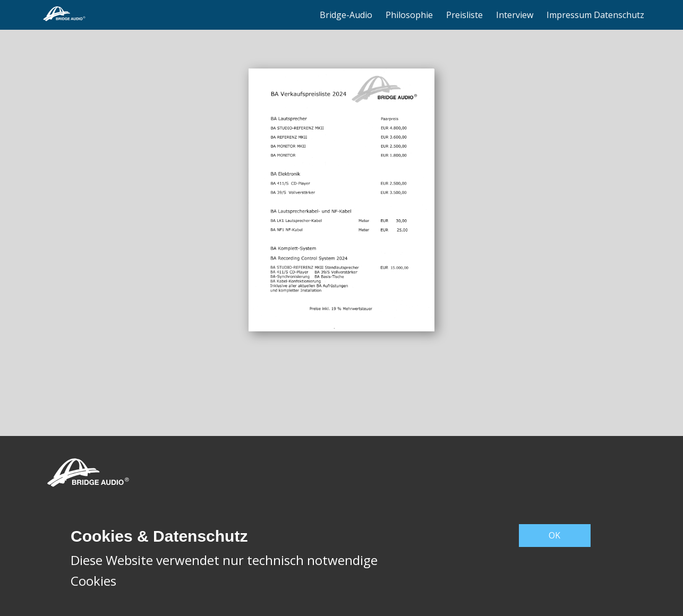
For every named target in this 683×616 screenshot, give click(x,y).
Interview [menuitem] (515, 15)
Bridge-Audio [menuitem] (346, 15)
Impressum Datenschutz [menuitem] (595, 15)
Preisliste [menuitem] (464, 15)
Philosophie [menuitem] (409, 15)
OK (554, 535)
